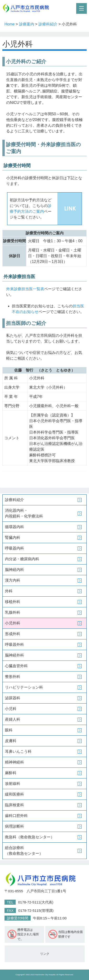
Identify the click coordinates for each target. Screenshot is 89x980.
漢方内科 (13, 580)
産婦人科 (13, 719)
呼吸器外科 (14, 644)
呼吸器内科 (14, 548)
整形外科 (13, 677)
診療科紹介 (48, 24)
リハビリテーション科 (24, 687)
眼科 (9, 730)
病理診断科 (14, 826)
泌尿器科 (13, 698)
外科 (9, 591)
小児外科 (13, 623)
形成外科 (13, 634)
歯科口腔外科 (16, 816)
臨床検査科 (14, 805)
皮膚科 (11, 741)
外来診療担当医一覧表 (25, 289)
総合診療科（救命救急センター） (24, 851)
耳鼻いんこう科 (18, 751)
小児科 (11, 709)
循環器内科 (14, 527)
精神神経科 (14, 762)
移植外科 (13, 602)
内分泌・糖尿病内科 (22, 559)
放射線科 (13, 784)
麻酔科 (11, 773)
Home (10, 24)
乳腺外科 (13, 612)
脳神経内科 (14, 570)
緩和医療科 (14, 794)
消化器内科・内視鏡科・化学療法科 (24, 513)
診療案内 (27, 24)
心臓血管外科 (16, 666)
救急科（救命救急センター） (30, 837)
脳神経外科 (14, 655)
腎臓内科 (13, 538)
